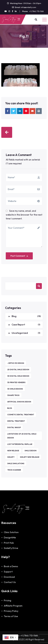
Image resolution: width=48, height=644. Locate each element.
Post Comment (19, 256)
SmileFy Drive (11, 548)
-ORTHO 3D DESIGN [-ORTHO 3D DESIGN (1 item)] (16, 363)
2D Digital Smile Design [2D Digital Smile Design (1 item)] (18, 370)
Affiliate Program (13, 606)
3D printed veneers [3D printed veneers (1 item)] (16, 382)
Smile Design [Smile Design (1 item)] (31, 451)
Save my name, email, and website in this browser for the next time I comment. (24, 215)
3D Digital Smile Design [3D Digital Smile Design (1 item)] (18, 376)
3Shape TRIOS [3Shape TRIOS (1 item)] (13, 395)
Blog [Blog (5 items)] (10, 408)
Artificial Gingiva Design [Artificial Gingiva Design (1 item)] (19, 402)
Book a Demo (11, 566)
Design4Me (10, 538)
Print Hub (9, 543)
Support (8, 572)
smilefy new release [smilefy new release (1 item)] (30, 457)
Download (9, 577)
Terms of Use (11, 616)
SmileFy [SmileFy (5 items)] (11, 457)
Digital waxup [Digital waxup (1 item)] (14, 427)
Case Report (18, 325)
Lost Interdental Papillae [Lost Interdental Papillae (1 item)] (20, 444)
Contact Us (10, 582)
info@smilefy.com (29, 7)
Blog (14, 316)
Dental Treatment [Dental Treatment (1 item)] (16, 421)
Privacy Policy (11, 611)
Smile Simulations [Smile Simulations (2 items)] (16, 463)
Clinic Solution (11, 532)
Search (39, 286)
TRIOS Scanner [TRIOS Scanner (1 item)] (14, 470)
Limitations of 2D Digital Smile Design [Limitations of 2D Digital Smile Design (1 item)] (22, 436)
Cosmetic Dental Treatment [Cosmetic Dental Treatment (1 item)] (21, 415)
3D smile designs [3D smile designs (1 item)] (15, 389)
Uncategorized (20, 333)
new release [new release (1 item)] (13, 451)
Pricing (7, 600)
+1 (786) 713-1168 (36, 11)
